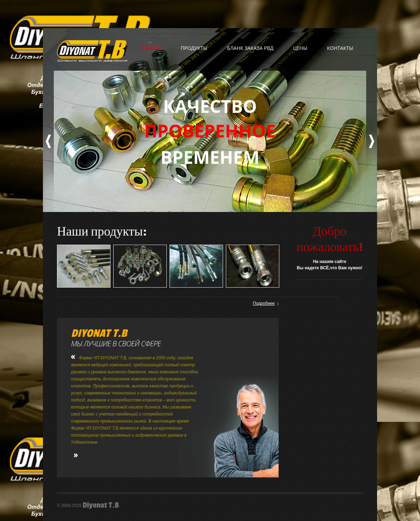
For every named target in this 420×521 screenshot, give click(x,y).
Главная (150, 48)
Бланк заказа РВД (250, 48)
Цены (300, 48)
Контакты (340, 48)
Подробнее (264, 303)
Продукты (194, 48)
